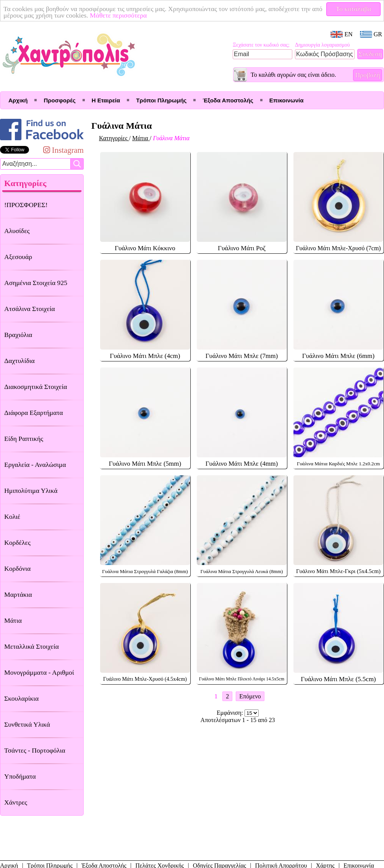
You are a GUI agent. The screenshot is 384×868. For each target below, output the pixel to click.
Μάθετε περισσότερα (131, 15)
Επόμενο (250, 696)
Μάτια (13, 620)
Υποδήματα (20, 776)
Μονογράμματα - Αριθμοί (39, 672)
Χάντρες (16, 802)
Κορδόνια (17, 568)
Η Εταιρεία (106, 100)
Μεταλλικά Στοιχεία (32, 646)
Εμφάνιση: (231, 713)
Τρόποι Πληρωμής (161, 100)
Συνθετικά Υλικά (27, 724)
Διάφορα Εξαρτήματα (34, 413)
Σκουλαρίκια (21, 698)
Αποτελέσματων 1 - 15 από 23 (238, 720)
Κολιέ (12, 517)
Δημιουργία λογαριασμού (322, 45)
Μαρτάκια (18, 594)
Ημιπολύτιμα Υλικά (31, 491)
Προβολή (368, 75)
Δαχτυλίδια (19, 361)
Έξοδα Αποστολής (228, 100)
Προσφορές (59, 100)
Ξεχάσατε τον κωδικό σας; (261, 45)
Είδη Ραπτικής (24, 439)
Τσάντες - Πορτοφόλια (35, 750)
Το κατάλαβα (354, 9)
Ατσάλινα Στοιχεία (30, 309)
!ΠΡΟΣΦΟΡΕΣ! (26, 205)
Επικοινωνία (287, 100)
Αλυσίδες (17, 231)
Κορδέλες (17, 542)
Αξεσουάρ (18, 257)
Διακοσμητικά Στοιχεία (36, 387)
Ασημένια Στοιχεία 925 (36, 283)
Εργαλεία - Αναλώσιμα (35, 465)
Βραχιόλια (18, 335)
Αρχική (18, 100)
